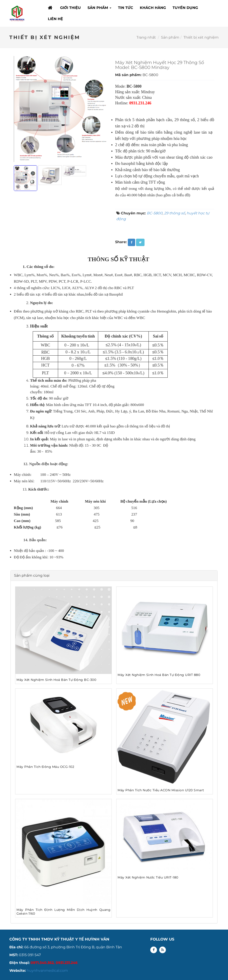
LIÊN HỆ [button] (55, 19)
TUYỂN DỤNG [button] (185, 8)
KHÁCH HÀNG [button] (153, 8)
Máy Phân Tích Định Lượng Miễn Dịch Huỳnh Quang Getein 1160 (63, 912)
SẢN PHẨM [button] (100, 9)
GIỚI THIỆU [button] (70, 8)
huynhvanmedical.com (47, 971)
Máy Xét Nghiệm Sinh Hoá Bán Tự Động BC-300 (56, 680)
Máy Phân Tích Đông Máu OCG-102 (45, 767)
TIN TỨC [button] (126, 8)
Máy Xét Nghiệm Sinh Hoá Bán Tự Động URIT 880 (159, 675)
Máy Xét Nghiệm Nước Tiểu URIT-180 (148, 877)
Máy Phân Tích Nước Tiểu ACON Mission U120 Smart (161, 790)
